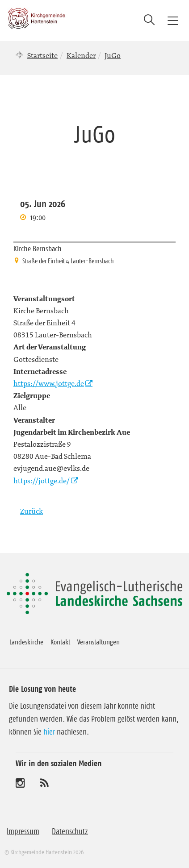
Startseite (42, 55)
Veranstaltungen (99, 642)
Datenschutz (70, 831)
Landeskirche (26, 642)
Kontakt (60, 642)
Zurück (31, 511)
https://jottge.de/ (42, 481)
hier (49, 732)
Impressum (23, 831)
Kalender (81, 55)
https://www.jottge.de (49, 383)
